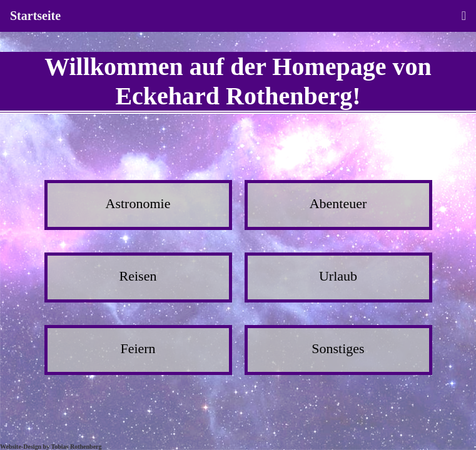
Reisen (138, 276)
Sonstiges (338, 348)
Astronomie (138, 203)
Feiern (138, 348)
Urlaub (338, 276)
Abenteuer (338, 203)
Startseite (35, 16)
